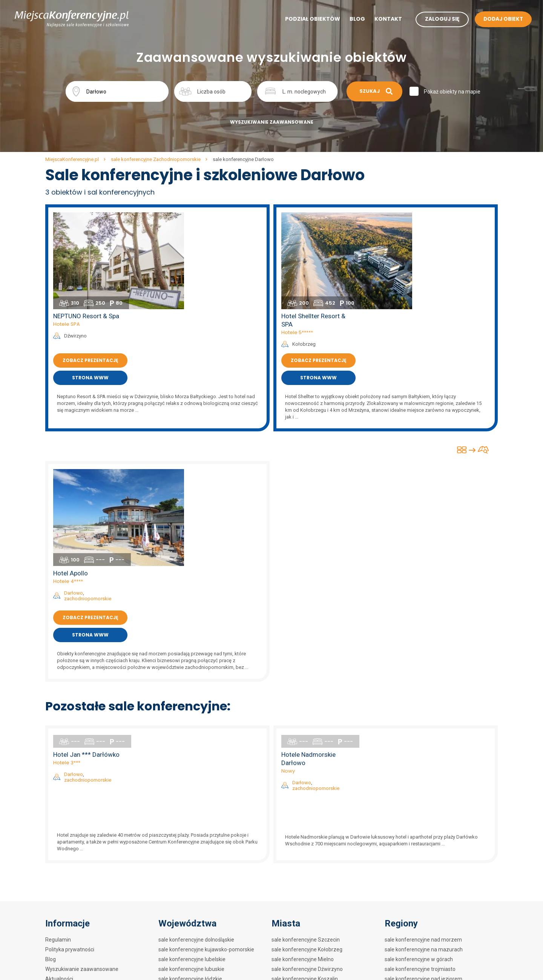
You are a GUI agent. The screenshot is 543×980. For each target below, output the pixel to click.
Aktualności (59, 785)
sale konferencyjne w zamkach (422, 854)
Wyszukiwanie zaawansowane (272, 122)
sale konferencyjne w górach (419, 765)
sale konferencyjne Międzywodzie (312, 814)
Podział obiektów (307, 19)
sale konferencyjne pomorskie (194, 844)
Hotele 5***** (420, 235)
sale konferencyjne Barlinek (304, 824)
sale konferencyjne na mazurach (424, 756)
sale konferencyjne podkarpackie (198, 824)
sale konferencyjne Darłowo (305, 854)
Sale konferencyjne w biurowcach (425, 939)
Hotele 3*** (190, 569)
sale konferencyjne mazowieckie (197, 805)
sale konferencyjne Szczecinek (308, 844)
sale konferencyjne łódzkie (190, 785)
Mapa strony (60, 814)
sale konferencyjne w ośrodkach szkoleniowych (441, 913)
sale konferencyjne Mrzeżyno (307, 883)
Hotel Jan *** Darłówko (209, 561)
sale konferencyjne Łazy (301, 903)
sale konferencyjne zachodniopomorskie (207, 893)
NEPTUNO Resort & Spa (209, 218)
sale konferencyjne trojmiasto (420, 775)
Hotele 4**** (191, 394)
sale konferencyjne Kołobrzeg (307, 756)
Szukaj (374, 91)
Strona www (213, 280)
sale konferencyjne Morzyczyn (308, 893)
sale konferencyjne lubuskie (191, 775)
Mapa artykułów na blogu (75, 824)
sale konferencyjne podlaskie (193, 834)
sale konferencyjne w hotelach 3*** (427, 814)
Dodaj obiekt (60, 795)
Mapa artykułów (64, 805)
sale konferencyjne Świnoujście (309, 805)
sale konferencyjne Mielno (303, 765)
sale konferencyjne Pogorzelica (309, 913)
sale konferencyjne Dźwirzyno (307, 775)
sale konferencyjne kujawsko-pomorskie (206, 756)
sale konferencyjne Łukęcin (304, 932)
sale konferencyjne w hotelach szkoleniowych (439, 893)
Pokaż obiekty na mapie (452, 92)
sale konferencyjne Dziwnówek (308, 873)
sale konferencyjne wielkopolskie (197, 883)
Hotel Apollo (193, 386)
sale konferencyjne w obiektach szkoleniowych (440, 903)
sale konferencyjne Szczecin (306, 746)
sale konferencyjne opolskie (191, 814)
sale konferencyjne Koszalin (305, 785)
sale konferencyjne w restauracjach (427, 873)
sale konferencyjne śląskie (190, 854)
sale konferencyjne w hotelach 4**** (428, 805)
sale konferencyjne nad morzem (423, 746)
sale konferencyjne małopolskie (196, 795)
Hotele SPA (189, 226)
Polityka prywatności (70, 756)
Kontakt (383, 19)
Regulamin (58, 746)
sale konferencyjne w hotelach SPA (426, 834)
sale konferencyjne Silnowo (304, 834)
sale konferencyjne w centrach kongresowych (439, 844)
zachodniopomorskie (211, 411)
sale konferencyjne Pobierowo (308, 863)
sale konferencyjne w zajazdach (423, 883)
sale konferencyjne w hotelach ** (424, 824)
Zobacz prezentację (213, 263)
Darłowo (196, 406)
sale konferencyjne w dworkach (422, 863)
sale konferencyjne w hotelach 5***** (429, 795)
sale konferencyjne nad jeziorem (423, 785)
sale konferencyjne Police (302, 922)
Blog (352, 19)
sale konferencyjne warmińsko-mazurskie (208, 873)
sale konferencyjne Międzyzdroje (311, 795)
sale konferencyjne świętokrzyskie (199, 863)
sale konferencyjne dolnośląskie (196, 746)
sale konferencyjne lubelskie (192, 765)
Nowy (411, 577)
